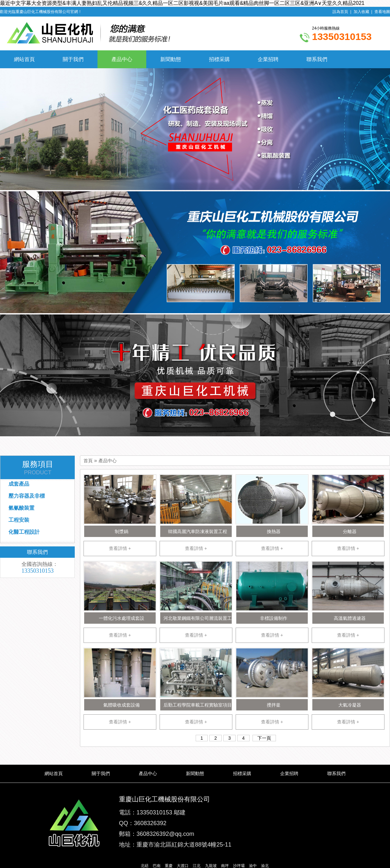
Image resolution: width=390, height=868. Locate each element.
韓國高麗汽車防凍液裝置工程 (198, 531)
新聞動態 (171, 59)
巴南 (157, 866)
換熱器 (274, 531)
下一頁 (264, 738)
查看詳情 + (120, 548)
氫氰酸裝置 (21, 508)
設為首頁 (340, 12)
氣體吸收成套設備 (122, 705)
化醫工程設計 (24, 532)
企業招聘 (268, 59)
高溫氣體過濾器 (350, 618)
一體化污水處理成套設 (122, 618)
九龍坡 (211, 866)
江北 (197, 866)
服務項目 (38, 468)
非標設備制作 (274, 618)
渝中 (253, 866)
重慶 (169, 866)
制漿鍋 (122, 531)
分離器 (350, 531)
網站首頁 (24, 59)
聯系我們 (317, 59)
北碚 (145, 866)
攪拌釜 (274, 705)
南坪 (225, 866)
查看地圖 (382, 12)
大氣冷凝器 (350, 705)
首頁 (88, 461)
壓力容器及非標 (27, 496)
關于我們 (73, 59)
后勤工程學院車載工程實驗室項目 (198, 705)
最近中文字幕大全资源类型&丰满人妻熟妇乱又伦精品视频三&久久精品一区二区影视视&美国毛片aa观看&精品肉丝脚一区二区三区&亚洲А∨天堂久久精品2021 (182, 3)
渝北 (265, 866)
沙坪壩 (239, 866)
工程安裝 (19, 520)
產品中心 (122, 59)
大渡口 (183, 866)
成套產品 (19, 484)
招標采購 (219, 59)
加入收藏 (361, 12)
